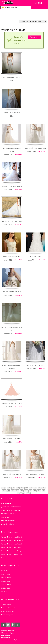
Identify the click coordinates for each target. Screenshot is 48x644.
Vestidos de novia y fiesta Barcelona (12, 540)
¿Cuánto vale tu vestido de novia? (12, 507)
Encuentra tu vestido (8, 514)
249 (8, 491)
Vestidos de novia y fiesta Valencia (12, 544)
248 (4, 491)
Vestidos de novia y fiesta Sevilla (11, 547)
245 (35, 488)
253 (26, 491)
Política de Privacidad (8, 608)
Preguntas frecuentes (8, 521)
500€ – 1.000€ (6, 574)
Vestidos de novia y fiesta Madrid (12, 537)
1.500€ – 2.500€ (6, 581)
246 (40, 488)
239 (9, 488)
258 (19, 493)
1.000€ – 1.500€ (6, 578)
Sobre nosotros (6, 604)
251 (17, 491)
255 (35, 491)
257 (44, 491)
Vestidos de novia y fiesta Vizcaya (12, 554)
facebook (3, 625)
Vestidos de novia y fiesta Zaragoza (12, 551)
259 (23, 493)
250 (13, 491)
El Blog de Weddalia (7, 524)
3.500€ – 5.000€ (6, 588)
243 (26, 488)
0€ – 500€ (4, 571)
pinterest (13, 625)
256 (39, 491)
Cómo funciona (6, 503)
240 (13, 488)
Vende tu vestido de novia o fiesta (12, 510)
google (18, 625)
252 (22, 491)
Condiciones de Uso (7, 611)
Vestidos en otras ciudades (10, 558)
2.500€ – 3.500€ (6, 585)
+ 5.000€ (4, 592)
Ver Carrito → (34, 37)
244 (31, 488)
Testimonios (5, 517)
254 (30, 491)
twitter (8, 625)
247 (44, 488)
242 (22, 488)
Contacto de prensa (7, 615)
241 (18, 488)
